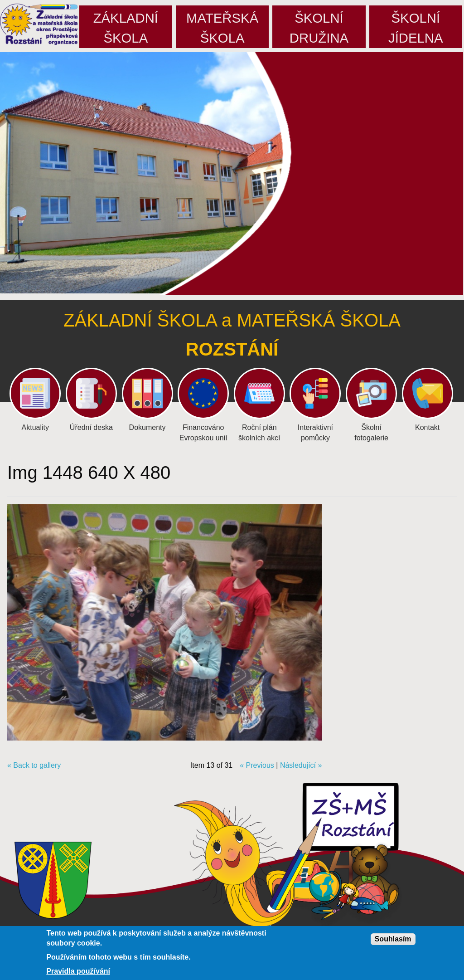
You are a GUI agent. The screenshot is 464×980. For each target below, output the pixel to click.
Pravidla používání (78, 971)
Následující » (301, 765)
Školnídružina (319, 28)
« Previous (257, 765)
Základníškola (126, 28)
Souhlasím (393, 939)
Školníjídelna (416, 28)
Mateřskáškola (222, 28)
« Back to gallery (34, 765)
